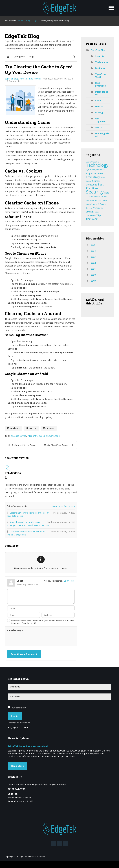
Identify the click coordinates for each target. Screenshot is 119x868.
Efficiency (93, 204)
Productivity (93, 177)
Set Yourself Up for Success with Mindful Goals (24, 445)
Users (88, 162)
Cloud (98, 101)
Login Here (69, 581)
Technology (102, 62)
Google (89, 208)
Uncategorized (102, 135)
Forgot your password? (19, 728)
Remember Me (19, 708)
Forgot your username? (19, 723)
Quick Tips (95, 162)
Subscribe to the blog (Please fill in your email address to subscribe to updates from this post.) (43, 622)
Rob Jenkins (35, 79)
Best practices (100, 84)
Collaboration (91, 216)
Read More (18, 766)
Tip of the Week (37, 436)
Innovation (99, 200)
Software (102, 204)
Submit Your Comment (24, 654)
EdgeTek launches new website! (28, 746)
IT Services (90, 197)
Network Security (100, 197)
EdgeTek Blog (12, 79)
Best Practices (95, 186)
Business (100, 68)
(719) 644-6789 (17, 789)
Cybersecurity (91, 170)
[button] (74, 57)
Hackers (100, 170)
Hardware (90, 200)
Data (107, 193)
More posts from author (64, 506)
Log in (15, 716)
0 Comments (14, 81)
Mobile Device (19, 436)
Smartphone (54, 436)
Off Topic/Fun (101, 120)
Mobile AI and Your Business (59, 445)
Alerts (99, 127)
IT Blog (99, 113)
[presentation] (31, 639)
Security (100, 56)
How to (23, 79)
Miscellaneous (102, 93)
